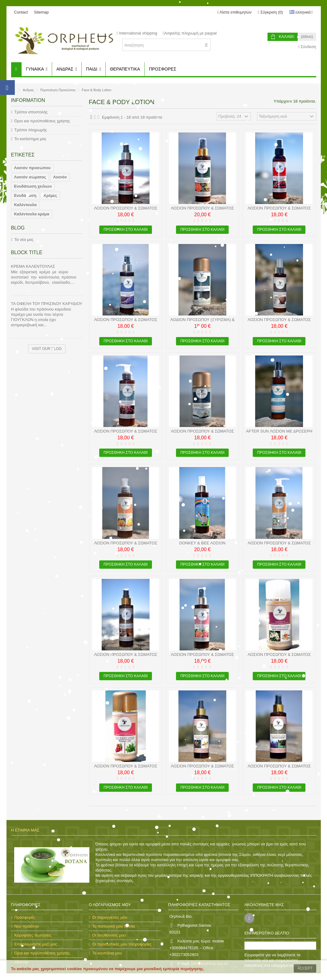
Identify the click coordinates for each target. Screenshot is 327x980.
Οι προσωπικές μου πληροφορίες (122, 944)
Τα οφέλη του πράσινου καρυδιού (47, 304)
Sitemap (41, 12)
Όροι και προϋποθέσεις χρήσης (42, 121)
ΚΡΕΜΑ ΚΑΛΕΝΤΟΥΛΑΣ (33, 266)
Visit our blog (47, 349)
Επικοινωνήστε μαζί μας (36, 944)
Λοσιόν (60, 177)
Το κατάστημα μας (31, 139)
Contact (21, 12)
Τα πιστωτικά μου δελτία (113, 926)
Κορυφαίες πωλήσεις (33, 935)
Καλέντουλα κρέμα (32, 214)
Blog (18, 228)
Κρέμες (50, 195)
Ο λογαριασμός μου (110, 905)
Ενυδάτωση (25, 195)
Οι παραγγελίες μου (110, 917)
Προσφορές (25, 917)
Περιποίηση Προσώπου (58, 90)
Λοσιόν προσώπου (32, 168)
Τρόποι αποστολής (31, 112)
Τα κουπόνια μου (107, 953)
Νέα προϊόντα (27, 926)
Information (28, 100)
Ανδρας (29, 90)
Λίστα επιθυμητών (235, 12)
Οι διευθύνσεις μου (109, 935)
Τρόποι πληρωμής (31, 130)
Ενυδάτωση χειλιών (33, 186)
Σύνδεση (307, 47)
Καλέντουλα (25, 205)
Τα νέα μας (24, 240)
